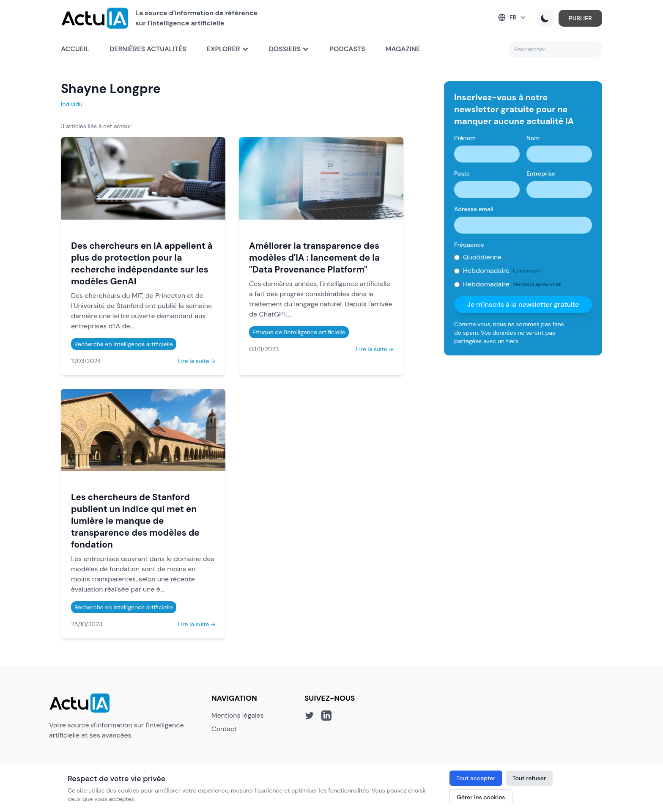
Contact (224, 729)
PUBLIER (580, 18)
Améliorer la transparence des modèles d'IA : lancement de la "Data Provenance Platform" (314, 257)
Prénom (465, 138)
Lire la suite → (197, 361)
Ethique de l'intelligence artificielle (299, 332)
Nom (533, 138)
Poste (462, 173)
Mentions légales (238, 715)
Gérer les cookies (481, 797)
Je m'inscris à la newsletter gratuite (523, 304)
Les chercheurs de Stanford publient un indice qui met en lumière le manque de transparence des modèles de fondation (135, 521)
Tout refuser (529, 778)
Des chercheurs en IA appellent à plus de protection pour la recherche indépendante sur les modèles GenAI (142, 263)
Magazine (403, 49)
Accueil (75, 49)
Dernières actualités (148, 49)
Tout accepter (476, 778)
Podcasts (347, 49)
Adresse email (474, 209)
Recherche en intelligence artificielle (124, 344)
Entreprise (541, 173)
